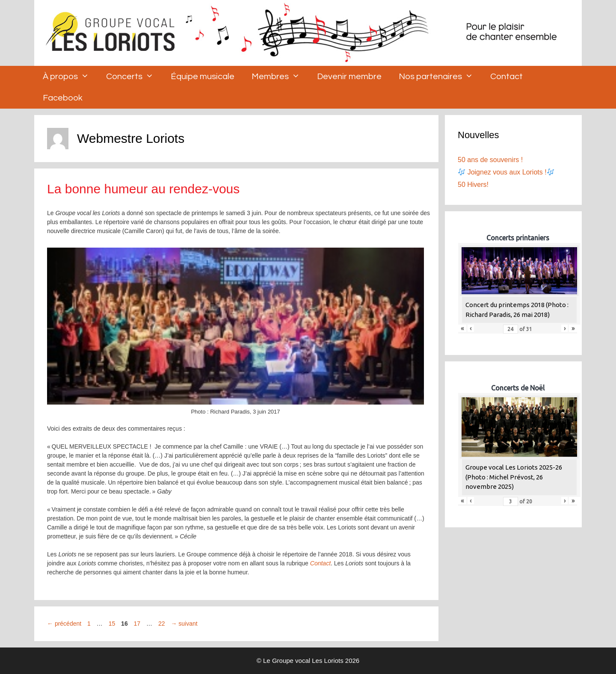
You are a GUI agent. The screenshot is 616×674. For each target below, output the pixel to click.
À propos (70, 77)
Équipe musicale (203, 77)
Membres (280, 77)
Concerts (134, 77)
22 (163, 624)
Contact (506, 77)
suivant (184, 624)
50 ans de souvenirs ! (490, 160)
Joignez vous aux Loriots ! (506, 172)
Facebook (63, 98)
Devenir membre (349, 77)
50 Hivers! (473, 185)
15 (113, 624)
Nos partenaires (440, 77)
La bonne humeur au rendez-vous (143, 189)
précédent (64, 624)
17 (138, 624)
